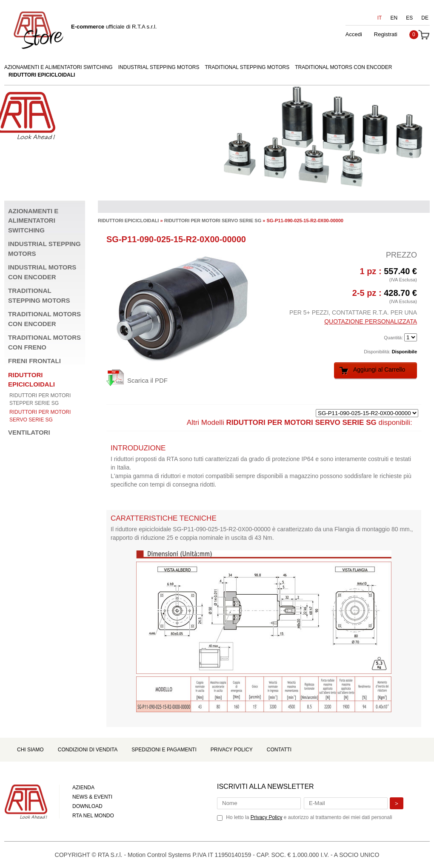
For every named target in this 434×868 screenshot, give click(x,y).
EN (394, 18)
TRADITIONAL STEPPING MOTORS (247, 67)
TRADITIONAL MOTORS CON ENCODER (343, 67)
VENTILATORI (29, 432)
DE (425, 18)
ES (409, 18)
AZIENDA (83, 788)
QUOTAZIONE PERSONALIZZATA (371, 321)
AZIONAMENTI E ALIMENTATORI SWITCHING (59, 67)
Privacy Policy (232, 750)
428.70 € (400, 293)
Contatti (279, 750)
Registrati (386, 34)
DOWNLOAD (87, 806)
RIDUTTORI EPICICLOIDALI (42, 75)
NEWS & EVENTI (92, 797)
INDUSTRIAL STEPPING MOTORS (159, 67)
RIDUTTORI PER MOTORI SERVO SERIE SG (213, 221)
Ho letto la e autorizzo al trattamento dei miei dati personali (309, 817)
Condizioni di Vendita (88, 750)
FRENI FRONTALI (34, 361)
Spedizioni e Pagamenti (164, 750)
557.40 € (400, 271)
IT (380, 18)
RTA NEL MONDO (93, 816)
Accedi (354, 34)
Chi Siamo (30, 750)
